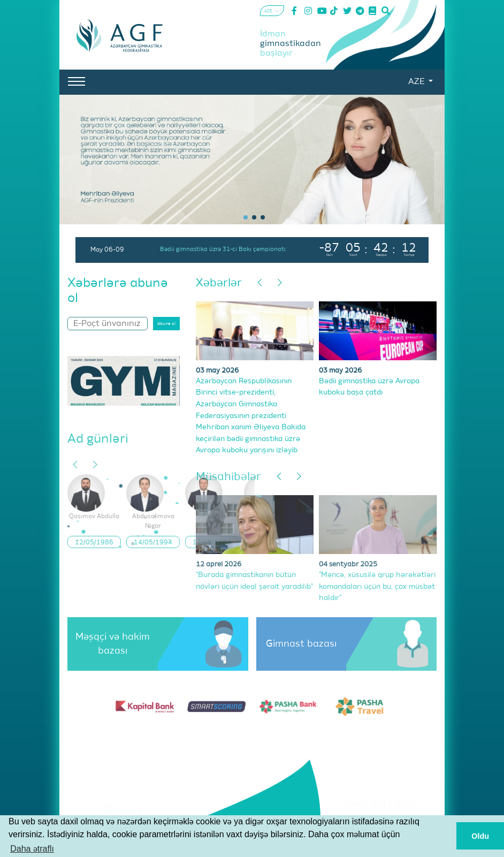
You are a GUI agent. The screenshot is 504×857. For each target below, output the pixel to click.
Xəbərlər (219, 283)
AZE (417, 82)
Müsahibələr (228, 477)
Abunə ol (166, 324)
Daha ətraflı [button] (32, 849)
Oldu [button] (480, 836)
